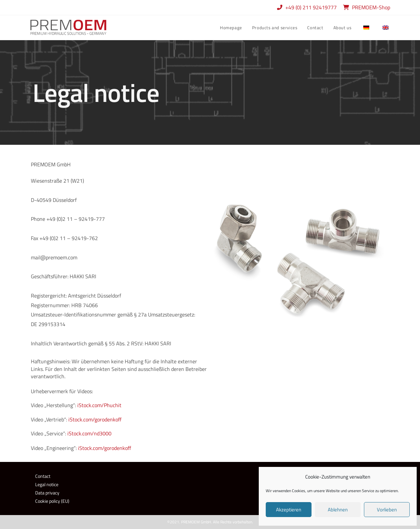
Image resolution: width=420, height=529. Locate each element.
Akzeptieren (289, 510)
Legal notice (47, 484)
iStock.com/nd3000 (89, 433)
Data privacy (47, 493)
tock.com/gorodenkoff (107, 448)
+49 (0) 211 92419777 (312, 7)
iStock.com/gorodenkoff (95, 419)
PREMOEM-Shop (371, 7)
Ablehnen (338, 510)
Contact (43, 476)
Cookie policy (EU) (52, 501)
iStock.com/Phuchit (99, 405)
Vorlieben (387, 510)
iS (80, 448)
